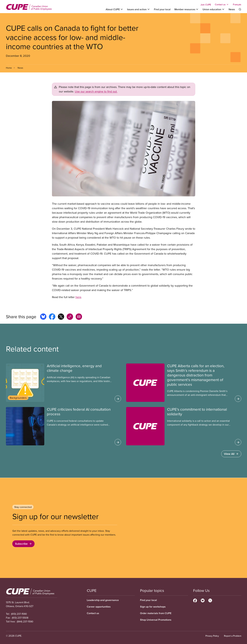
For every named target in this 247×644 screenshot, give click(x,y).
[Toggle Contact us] (222, 4)
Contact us (93, 613)
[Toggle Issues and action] (139, 9)
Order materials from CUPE (156, 613)
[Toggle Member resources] (187, 9)
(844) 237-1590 (25, 621)
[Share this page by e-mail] (79, 317)
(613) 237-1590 (19, 614)
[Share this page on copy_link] (70, 317)
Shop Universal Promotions (156, 620)
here (78, 297)
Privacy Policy (212, 636)
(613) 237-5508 (20, 618)
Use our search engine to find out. (96, 91)
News (232, 9)
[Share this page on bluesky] (43, 317)
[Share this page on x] (61, 317)
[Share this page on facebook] (52, 317)
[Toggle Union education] (214, 9)
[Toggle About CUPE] (114, 9)
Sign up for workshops (153, 607)
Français (237, 4)
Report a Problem (233, 636)
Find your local (162, 9)
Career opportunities (99, 607)
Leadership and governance (103, 600)
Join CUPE (206, 5)
